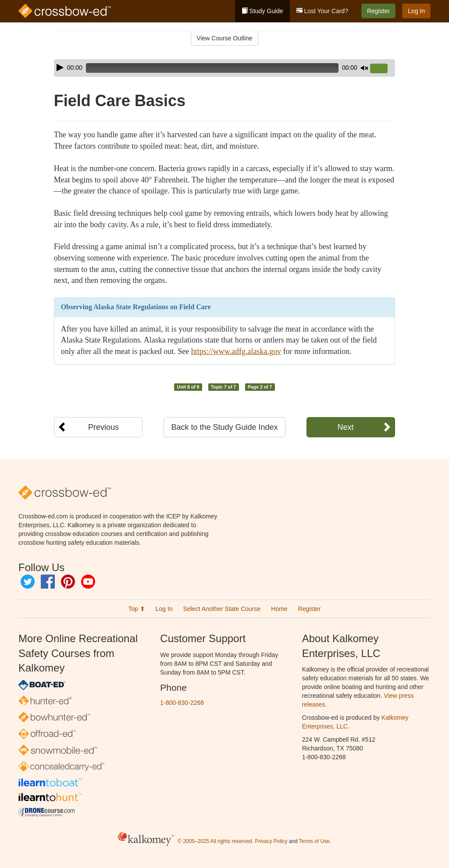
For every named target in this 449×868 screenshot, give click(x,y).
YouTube (88, 582)
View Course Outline (224, 38)
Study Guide (262, 11)
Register (378, 11)
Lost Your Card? (322, 11)
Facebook (48, 582)
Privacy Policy (271, 841)
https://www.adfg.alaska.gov (236, 351)
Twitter (28, 582)
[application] (224, 68)
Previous (103, 427)
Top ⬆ (136, 609)
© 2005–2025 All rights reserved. (216, 841)
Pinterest (68, 582)
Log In (416, 11)
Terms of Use (314, 841)
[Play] (60, 68)
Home (279, 609)
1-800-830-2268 (182, 703)
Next (345, 427)
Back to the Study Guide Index (224, 427)
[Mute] (364, 68)
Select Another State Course (222, 609)
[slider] (212, 68)
